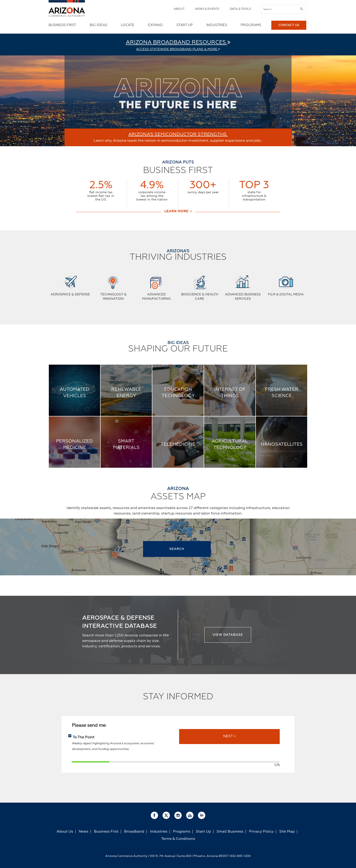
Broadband (134, 832)
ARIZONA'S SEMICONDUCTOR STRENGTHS (178, 134)
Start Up (185, 25)
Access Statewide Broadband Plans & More (178, 49)
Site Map (287, 832)
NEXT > (230, 736)
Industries (217, 25)
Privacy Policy (261, 832)
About (179, 9)
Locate (128, 25)
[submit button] (302, 9)
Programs (251, 25)
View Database (228, 635)
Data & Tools (240, 9)
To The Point (84, 737)
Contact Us (289, 25)
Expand (155, 25)
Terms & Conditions (178, 839)
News (84, 832)
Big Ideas (98, 25)
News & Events (207, 9)
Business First (62, 25)
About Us (65, 832)
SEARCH (177, 549)
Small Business (230, 832)
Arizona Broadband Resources (178, 42)
